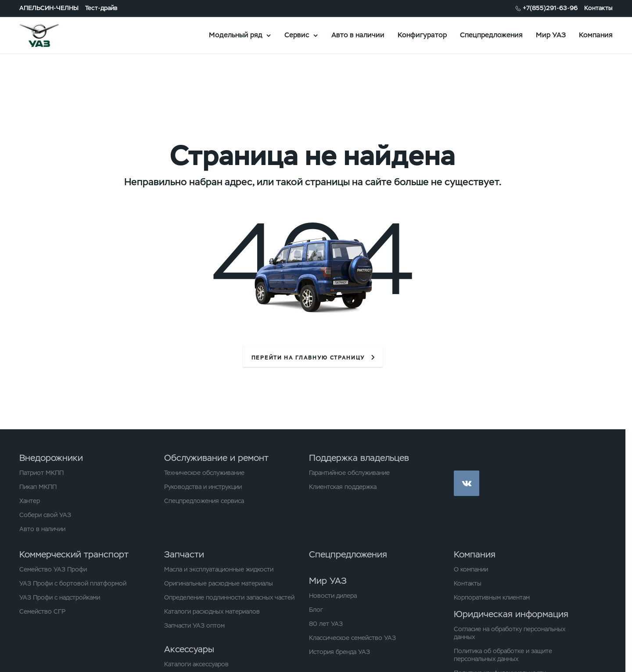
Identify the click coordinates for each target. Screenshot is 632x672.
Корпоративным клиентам (492, 597)
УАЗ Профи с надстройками (60, 597)
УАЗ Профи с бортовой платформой (73, 583)
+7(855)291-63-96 (550, 8)
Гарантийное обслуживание (349, 473)
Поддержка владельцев (359, 458)
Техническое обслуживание (204, 473)
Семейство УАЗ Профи (53, 569)
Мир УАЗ (551, 35)
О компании (471, 569)
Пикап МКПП (38, 487)
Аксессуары (189, 649)
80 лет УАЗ (326, 624)
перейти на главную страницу (308, 358)
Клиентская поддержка (343, 487)
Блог (316, 610)
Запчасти (184, 554)
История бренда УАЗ (339, 652)
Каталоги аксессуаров (196, 664)
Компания (596, 35)
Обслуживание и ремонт (216, 458)
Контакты (598, 8)
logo (50, 35)
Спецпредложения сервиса (204, 501)
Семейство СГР (42, 611)
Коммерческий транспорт (74, 554)
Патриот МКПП (41, 473)
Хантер (30, 501)
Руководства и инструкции (203, 487)
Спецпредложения (491, 35)
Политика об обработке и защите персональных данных (503, 655)
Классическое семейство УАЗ (352, 638)
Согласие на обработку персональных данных (510, 633)
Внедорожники (51, 458)
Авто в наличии (358, 35)
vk (467, 483)
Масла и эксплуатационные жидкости (219, 569)
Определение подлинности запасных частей (229, 597)
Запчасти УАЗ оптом (194, 625)
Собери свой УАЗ (45, 515)
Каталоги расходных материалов (212, 611)
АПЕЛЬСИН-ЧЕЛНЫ (49, 8)
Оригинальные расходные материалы (219, 583)
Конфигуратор (422, 35)
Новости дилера (333, 596)
